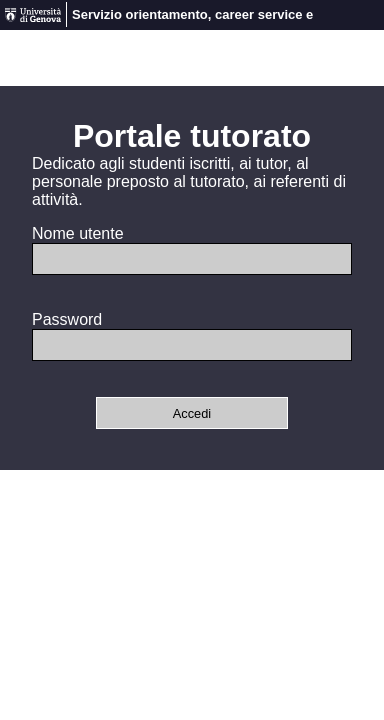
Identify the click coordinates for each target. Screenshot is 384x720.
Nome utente (78, 233)
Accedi (192, 413)
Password (67, 319)
